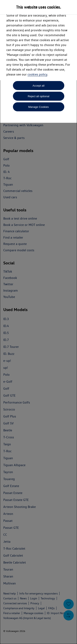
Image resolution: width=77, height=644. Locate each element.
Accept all (39, 86)
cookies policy (37, 74)
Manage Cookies (38, 107)
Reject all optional (38, 96)
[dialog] (38, 322)
